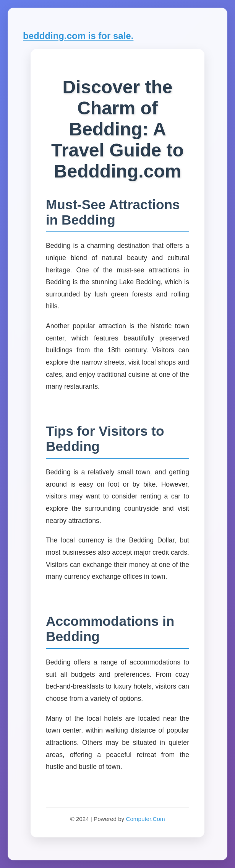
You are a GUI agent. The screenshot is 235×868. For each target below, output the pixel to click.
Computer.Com (145, 819)
